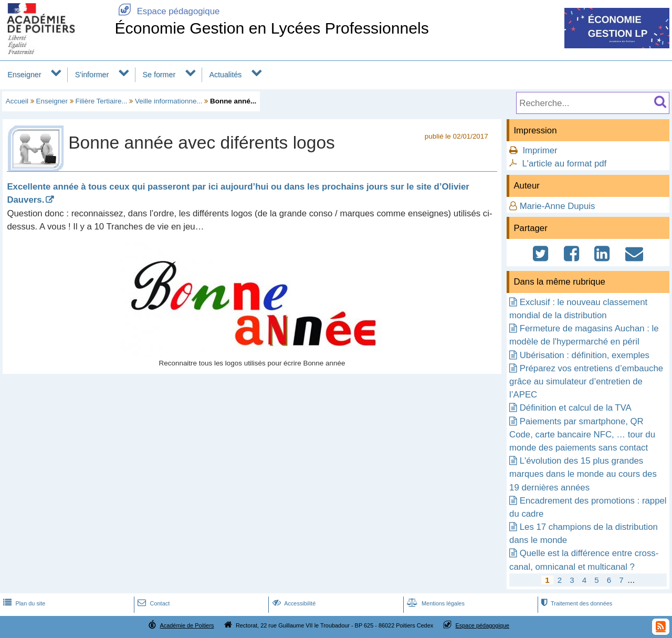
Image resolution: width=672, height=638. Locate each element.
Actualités (225, 75)
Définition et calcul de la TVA (576, 408)
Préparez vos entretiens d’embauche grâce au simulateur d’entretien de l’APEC (586, 381)
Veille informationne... (169, 101)
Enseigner (24, 75)
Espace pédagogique (167, 11)
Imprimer (540, 150)
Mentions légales (435, 603)
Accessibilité (293, 603)
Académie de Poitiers (187, 625)
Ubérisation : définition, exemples (585, 355)
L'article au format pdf (564, 164)
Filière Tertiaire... (102, 101)
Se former (159, 75)
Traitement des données (576, 603)
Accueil (17, 101)
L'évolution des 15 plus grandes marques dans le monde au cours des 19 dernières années (583, 474)
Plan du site (23, 603)
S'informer (92, 75)
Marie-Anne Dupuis (558, 206)
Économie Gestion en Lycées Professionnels (272, 28)
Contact (153, 603)
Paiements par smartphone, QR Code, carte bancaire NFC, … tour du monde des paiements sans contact (582, 435)
